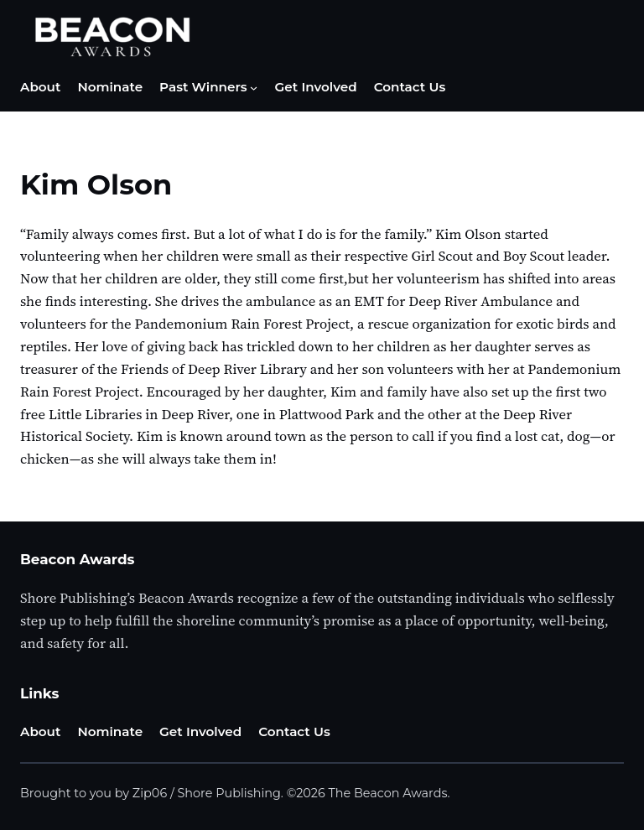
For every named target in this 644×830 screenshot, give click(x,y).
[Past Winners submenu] (254, 88)
